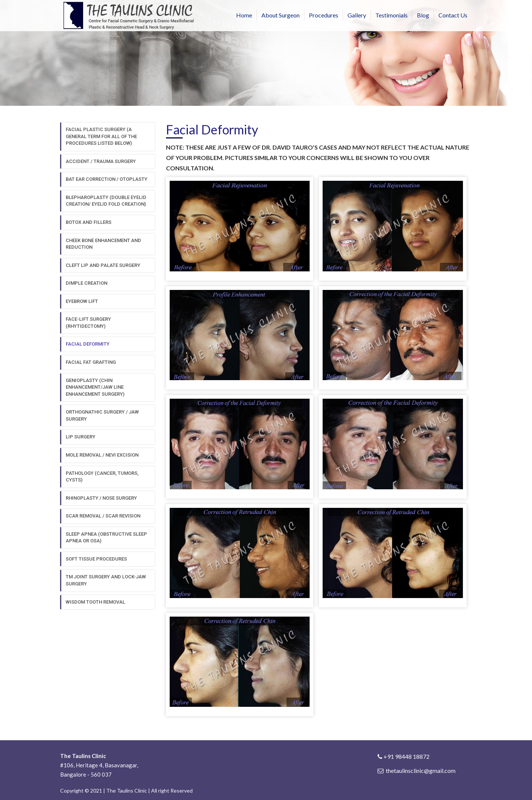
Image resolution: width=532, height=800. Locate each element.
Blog (423, 15)
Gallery (357, 15)
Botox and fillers (89, 222)
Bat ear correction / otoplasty (107, 179)
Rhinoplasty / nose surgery (101, 498)
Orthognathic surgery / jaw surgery (102, 415)
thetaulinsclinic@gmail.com (421, 770)
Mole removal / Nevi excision (102, 455)
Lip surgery (81, 437)
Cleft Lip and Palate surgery (103, 265)
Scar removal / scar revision (103, 516)
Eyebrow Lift (82, 301)
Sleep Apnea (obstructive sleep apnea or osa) (106, 538)
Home (244, 15)
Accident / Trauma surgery (101, 161)
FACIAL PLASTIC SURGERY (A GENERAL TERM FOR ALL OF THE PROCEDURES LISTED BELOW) (101, 136)
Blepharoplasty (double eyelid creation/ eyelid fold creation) (106, 201)
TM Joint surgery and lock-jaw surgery (106, 580)
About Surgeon (280, 15)
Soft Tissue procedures (96, 559)
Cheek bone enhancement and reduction (103, 244)
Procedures (324, 15)
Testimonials (391, 15)
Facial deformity (88, 344)
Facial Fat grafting (91, 362)
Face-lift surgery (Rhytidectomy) (88, 323)
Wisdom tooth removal (95, 602)
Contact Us (453, 15)
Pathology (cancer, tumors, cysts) (102, 477)
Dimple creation (87, 283)
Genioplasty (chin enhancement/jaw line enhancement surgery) (95, 387)
